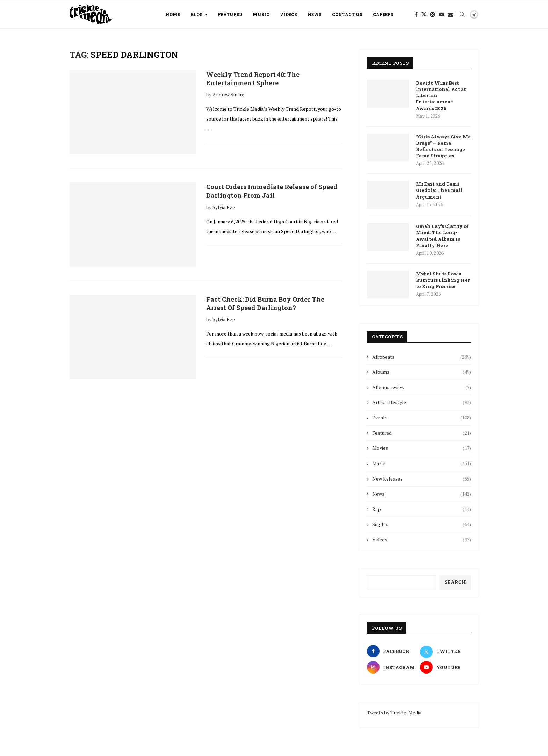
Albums (422, 372)
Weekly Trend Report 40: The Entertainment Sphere (253, 79)
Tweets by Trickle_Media (394, 712)
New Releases (422, 479)
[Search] (462, 14)
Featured (230, 14)
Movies (422, 448)
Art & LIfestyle (422, 402)
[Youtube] (441, 14)
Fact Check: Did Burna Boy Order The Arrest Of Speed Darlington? (265, 303)
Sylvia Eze (224, 207)
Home (173, 14)
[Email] (450, 14)
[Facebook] (416, 14)
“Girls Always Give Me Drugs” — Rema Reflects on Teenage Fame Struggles (443, 146)
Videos (289, 14)
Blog (197, 14)
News (315, 14)
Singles (422, 524)
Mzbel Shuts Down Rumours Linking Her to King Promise (443, 280)
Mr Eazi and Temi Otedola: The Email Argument (439, 190)
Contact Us (347, 14)
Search (455, 582)
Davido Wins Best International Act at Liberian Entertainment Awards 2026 (441, 96)
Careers (383, 14)
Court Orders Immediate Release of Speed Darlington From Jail (272, 191)
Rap (422, 509)
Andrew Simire (228, 95)
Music (261, 14)
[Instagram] (433, 14)
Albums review (422, 387)
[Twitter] (424, 14)
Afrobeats (422, 357)
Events (422, 418)
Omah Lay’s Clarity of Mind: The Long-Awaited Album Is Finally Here (442, 236)
